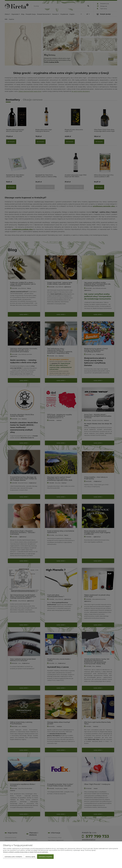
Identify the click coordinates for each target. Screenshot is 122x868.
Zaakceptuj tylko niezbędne (13, 857)
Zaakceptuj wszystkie (45, 857)
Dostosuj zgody (30, 857)
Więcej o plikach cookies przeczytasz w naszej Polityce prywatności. (26, 852)
